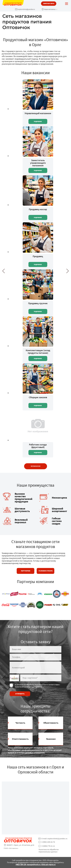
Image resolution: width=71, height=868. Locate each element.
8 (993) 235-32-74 (48, 842)
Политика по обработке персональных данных (49, 851)
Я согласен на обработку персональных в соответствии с (37, 686)
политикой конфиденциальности (28, 687)
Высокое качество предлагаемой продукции (24, 498)
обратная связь (49, 3)
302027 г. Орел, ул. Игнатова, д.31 (20, 845)
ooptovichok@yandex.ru (26, 9)
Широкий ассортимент (59, 510)
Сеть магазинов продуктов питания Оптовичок (27, 22)
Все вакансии (36, 466)
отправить (20, 694)
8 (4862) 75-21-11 (48, 846)
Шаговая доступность (22, 510)
